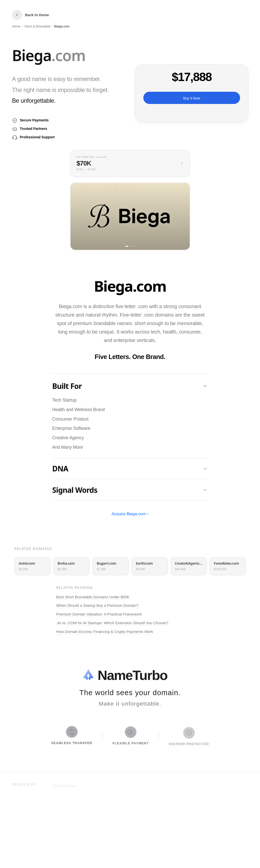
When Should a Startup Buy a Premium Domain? (97, 607)
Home (16, 26)
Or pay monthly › (191, 111)
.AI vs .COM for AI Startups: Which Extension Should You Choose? (112, 624)
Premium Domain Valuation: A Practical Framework (99, 615)
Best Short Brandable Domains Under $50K (93, 598)
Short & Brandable (38, 26)
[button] (69, 56)
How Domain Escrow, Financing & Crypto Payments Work (105, 633)
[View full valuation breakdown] (130, 163)
